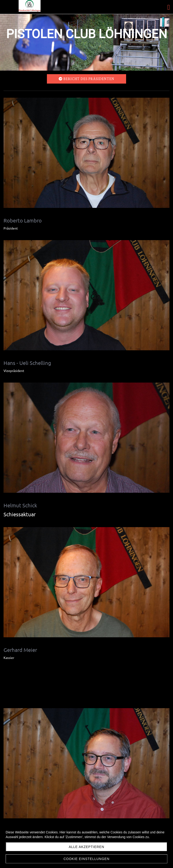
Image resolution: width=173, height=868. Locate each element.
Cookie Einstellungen (86, 859)
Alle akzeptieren (87, 847)
